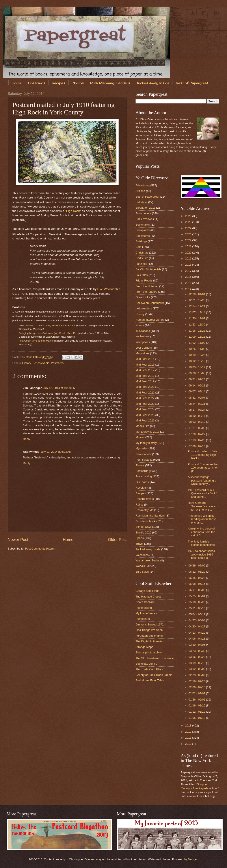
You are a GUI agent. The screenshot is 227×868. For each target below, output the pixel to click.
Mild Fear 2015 (145, 359)
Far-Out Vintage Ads (148, 269)
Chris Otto (33, 357)
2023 (189, 234)
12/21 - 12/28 (197, 300)
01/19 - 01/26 (197, 705)
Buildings (141, 241)
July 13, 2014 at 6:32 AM (56, 452)
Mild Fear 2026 (145, 420)
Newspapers (143, 454)
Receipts (141, 488)
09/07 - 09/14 (197, 391)
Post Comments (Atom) (40, 549)
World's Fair (143, 566)
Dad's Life (142, 258)
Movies (140, 437)
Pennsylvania (41, 363)
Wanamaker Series (148, 560)
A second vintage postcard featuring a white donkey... (202, 480)
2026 (189, 216)
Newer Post (18, 540)
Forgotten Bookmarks (149, 636)
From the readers (146, 292)
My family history (146, 443)
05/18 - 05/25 (197, 602)
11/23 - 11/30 (197, 325)
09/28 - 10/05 (197, 373)
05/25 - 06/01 (197, 596)
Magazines (142, 353)
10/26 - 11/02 (197, 349)
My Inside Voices (146, 613)
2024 (189, 228)
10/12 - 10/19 (197, 361)
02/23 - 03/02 (197, 675)
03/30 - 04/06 (197, 645)
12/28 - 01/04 (197, 294)
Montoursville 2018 (147, 432)
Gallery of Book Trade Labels (154, 675)
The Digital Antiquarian (150, 641)
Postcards (37, 83)
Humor (140, 325)
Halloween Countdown (150, 303)
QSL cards (142, 482)
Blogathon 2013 (145, 208)
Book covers (143, 213)
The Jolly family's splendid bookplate (201, 543)
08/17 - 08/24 (197, 410)
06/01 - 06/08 (197, 590)
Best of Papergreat (147, 197)
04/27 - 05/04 (197, 620)
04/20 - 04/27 (197, 626)
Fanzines (141, 264)
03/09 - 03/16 (197, 663)
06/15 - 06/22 (197, 578)
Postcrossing (144, 476)
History (27, 363)
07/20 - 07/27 (197, 434)
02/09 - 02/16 (197, 687)
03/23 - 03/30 (197, 651)
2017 (189, 271)
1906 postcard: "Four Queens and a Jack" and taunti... (202, 493)
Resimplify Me (144, 510)
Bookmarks (143, 225)
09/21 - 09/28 (197, 379)
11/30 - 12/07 (197, 318)
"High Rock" (73, 211)
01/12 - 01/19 (197, 712)
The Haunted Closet (148, 597)
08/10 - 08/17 (197, 416)
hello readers (144, 308)
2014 (189, 289)
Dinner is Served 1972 (150, 624)
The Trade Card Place (149, 669)
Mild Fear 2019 (145, 381)
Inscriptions (143, 342)
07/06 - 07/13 (197, 446)
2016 (189, 277)
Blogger (193, 859)
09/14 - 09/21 (197, 385)
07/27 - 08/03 (197, 428)
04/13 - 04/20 (197, 633)
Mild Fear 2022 (145, 398)
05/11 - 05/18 (197, 608)
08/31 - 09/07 (197, 398)
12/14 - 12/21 (197, 306)
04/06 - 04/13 (197, 639)
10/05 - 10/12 (197, 367)
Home (17, 83)
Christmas (142, 253)
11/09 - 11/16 (197, 337)
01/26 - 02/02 (197, 700)
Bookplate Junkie (146, 664)
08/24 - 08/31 (197, 404)
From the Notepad (147, 286)
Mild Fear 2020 (145, 387)
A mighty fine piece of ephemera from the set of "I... (201, 532)
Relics (139, 505)
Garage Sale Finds (147, 591)
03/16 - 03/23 (197, 657)
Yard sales (142, 572)
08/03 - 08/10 (197, 422)
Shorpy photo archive (149, 652)
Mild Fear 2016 (145, 365)
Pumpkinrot (143, 619)
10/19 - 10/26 (197, 355)
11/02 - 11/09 (197, 343)
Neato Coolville (145, 602)
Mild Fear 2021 (145, 393)
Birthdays (141, 202)
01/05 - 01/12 (197, 718)
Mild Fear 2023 (145, 404)
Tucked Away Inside (153, 83)
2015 (189, 283)
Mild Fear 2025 (145, 415)
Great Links (143, 297)
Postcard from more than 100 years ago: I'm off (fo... (203, 468)
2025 (189, 222)
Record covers (145, 499)
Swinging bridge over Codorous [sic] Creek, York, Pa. (48, 333)
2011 (189, 738)
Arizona (140, 191)
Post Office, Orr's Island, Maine (36, 341)
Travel (139, 544)
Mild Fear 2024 (145, 409)
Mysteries (142, 448)
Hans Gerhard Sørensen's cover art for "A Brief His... (202, 506)
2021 (189, 246)
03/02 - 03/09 (197, 669)
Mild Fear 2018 (145, 376)
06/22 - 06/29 (197, 572)
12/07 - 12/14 (197, 312)
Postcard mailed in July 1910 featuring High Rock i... (202, 455)
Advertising (143, 185)
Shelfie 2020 (143, 532)
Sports (140, 538)
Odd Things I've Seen (149, 630)
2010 (189, 744)
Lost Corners (144, 348)
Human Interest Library (150, 320)
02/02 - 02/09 (197, 693)
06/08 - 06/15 (197, 584)
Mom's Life (142, 426)
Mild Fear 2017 (145, 370)
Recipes (59, 83)
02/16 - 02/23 (197, 681)
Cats (138, 247)
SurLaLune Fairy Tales (150, 680)
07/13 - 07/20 (197, 440)
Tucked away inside (148, 549)
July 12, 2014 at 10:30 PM (59, 388)
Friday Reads (144, 280)
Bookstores (143, 236)
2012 (189, 732)
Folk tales (142, 275)
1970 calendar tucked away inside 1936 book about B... (201, 554)
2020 (189, 253)
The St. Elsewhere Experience (155, 658)
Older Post (117, 540)
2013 (189, 725)
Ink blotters (142, 336)
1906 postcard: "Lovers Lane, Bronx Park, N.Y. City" (47, 325)
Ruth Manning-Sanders (110, 83)
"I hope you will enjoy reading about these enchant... (202, 519)
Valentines (142, 555)
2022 (189, 240)
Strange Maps (144, 647)
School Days (143, 527)
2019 (189, 258)
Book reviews (144, 219)
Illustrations (143, 331)
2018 (189, 265)
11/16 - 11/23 (197, 331)
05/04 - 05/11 (197, 614)
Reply (27, 439)
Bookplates (143, 230)
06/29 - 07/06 (197, 565)
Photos (78, 83)
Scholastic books (146, 521)
